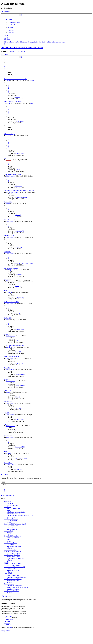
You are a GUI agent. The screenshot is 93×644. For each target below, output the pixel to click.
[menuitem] (14, 23)
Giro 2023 (7, 291)
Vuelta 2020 (8, 390)
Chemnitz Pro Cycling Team (24, 263)
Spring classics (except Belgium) (14, 345)
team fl (17, 97)
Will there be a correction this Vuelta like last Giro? (19, 191)
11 (9, 116)
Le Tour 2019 (8, 435)
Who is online (6, 596)
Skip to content (5, 11)
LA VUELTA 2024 (10, 220)
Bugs (32, 103)
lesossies (9, 136)
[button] (5, 68)
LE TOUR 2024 (9, 236)
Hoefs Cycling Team (12, 192)
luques (8, 80)
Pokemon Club (11, 370)
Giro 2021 (7, 379)
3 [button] (5, 66)
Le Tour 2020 (8, 402)
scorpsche (18, 469)
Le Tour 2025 (8, 202)
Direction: (35, 478)
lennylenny (19, 247)
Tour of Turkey (9, 463)
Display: (8, 478)
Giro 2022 (7, 334)
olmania (18, 215)
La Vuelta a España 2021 (12, 357)
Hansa (17, 170)
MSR (6, 158)
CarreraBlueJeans (21, 458)
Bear (8, 320)
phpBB (10, 628)
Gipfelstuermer (20, 153)
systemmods (12, 51)
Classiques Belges (10, 134)
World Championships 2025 (12, 174)
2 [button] (5, 65)
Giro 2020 (7, 413)
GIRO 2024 (8, 252)
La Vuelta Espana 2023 (11, 268)
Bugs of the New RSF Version (13, 102)
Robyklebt (18, 275)
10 (9, 115)
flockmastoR (19, 231)
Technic (32, 80)
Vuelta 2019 (8, 424)
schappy (9, 270)
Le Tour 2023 (8, 279)
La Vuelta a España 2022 (12, 302)
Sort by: (21, 478)
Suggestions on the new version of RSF (16, 79)
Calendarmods (21, 51)
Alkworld (18, 186)
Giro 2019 (7, 452)
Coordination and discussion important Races (22, 47)
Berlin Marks (19, 121)
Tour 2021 (7, 368)
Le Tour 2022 (8, 318)
